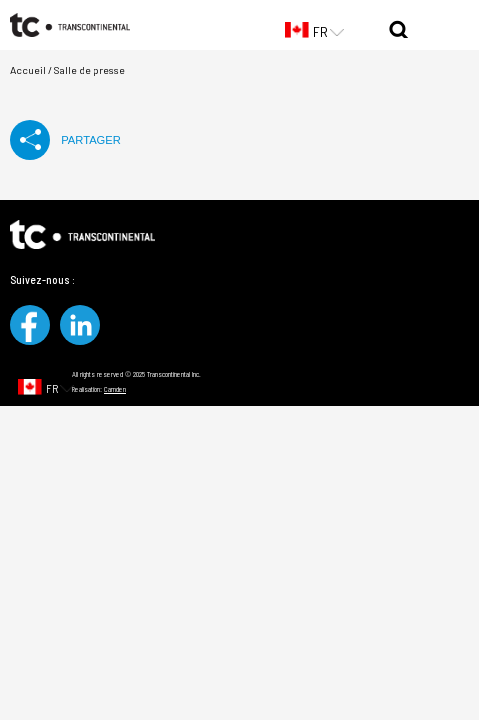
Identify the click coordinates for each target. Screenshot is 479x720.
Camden (115, 389)
